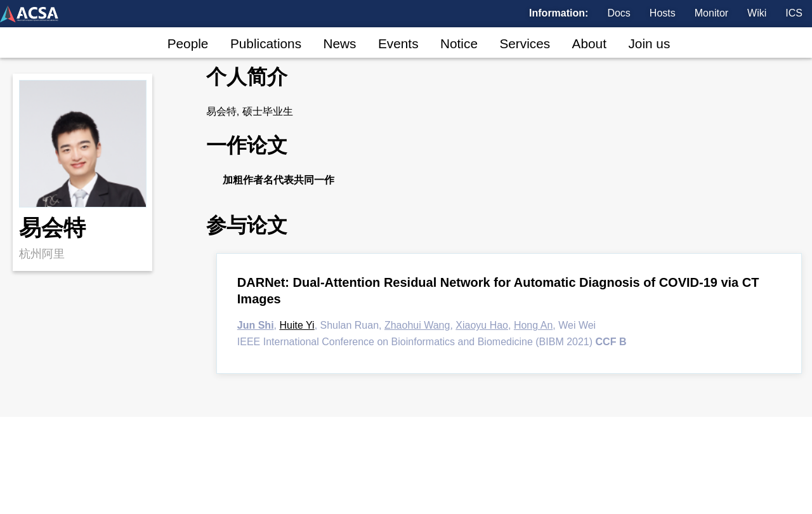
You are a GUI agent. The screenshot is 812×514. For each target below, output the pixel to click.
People (188, 43)
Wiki (757, 13)
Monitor (711, 13)
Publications (266, 43)
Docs (619, 13)
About (589, 43)
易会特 (52, 227)
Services (525, 43)
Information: (559, 13)
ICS (794, 13)
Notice (459, 43)
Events (398, 43)
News (339, 43)
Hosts (663, 13)
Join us (649, 43)
